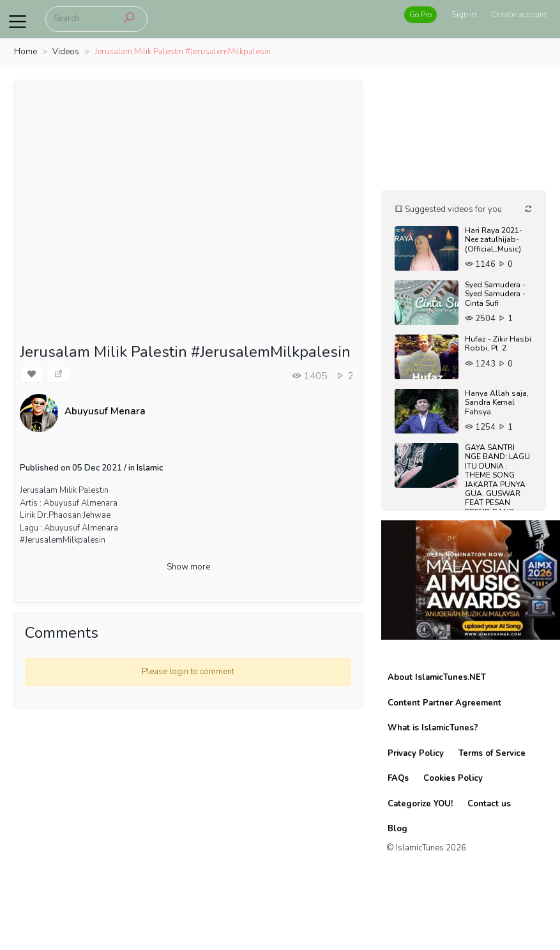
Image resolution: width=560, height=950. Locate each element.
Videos (66, 52)
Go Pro (420, 15)
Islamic (150, 468)
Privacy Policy (416, 753)
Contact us (489, 804)
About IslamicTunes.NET (437, 677)
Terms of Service (492, 753)
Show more (188, 567)
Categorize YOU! (420, 804)
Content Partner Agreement (444, 703)
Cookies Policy (453, 778)
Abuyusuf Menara (105, 411)
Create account (519, 15)
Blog (397, 829)
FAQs (398, 778)
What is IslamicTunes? (433, 728)
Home (26, 52)
